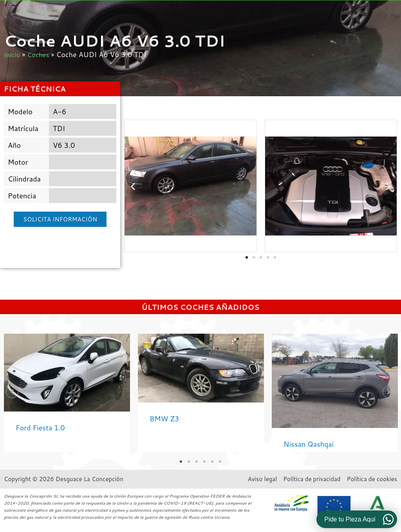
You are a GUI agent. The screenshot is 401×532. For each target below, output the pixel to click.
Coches (41, 54)
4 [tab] (204, 462)
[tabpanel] (67, 393)
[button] (133, 186)
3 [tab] (197, 462)
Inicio (13, 54)
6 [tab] (220, 462)
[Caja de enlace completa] (67, 393)
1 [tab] (181, 462)
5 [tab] (212, 462)
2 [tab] (189, 462)
